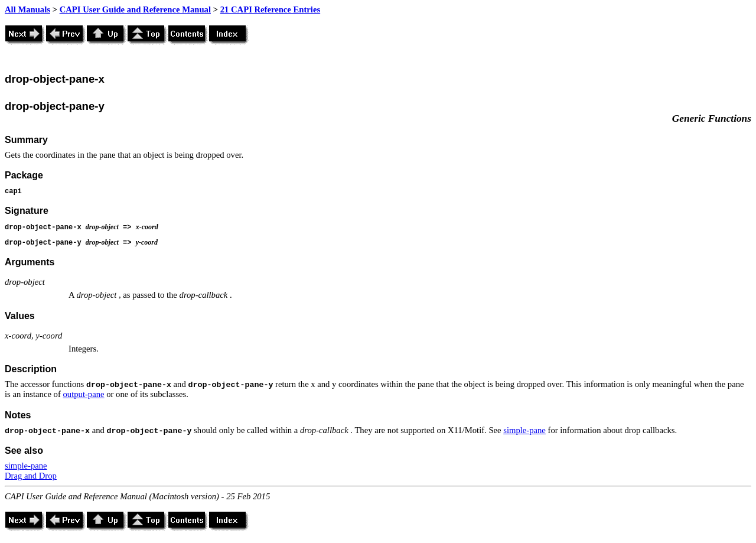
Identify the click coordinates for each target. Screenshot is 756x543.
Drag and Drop (31, 476)
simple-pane (524, 430)
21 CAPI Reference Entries (270, 9)
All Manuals (27, 9)
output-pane (84, 394)
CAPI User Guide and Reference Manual (135, 9)
